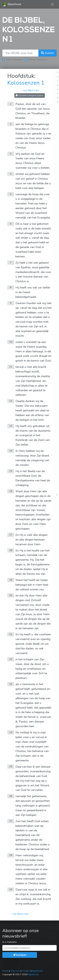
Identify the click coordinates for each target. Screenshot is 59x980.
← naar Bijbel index (29, 90)
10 (11, 342)
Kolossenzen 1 (26, 83)
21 (11, 634)
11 (11, 367)
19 (11, 580)
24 (11, 732)
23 (11, 684)
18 (11, 550)
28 (11, 855)
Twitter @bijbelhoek (32, 971)
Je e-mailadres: (10, 942)
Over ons (15, 971)
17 (11, 535)
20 (11, 595)
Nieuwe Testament (38, 60)
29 (11, 889)
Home (5, 971)
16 (11, 491)
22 (11, 659)
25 (11, 767)
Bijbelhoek (12, 4)
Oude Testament (14, 60)
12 (11, 401)
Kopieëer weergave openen (30, 95)
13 (11, 426)
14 (11, 451)
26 (11, 796)
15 (11, 471)
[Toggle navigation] (52, 4)
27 (11, 821)
